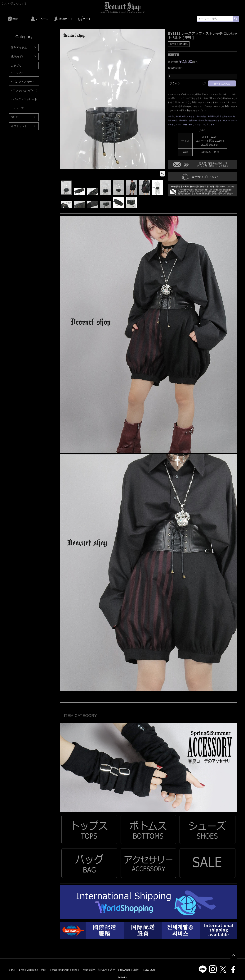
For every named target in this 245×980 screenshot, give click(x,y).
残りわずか (18, 57)
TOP (13, 970)
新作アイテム (19, 48)
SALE (14, 117)
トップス (18, 73)
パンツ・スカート (24, 82)
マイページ (40, 19)
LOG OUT (149, 970)
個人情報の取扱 (129, 970)
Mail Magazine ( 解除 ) (65, 970)
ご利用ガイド (63, 19)
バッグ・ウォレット (25, 99)
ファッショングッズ (25, 90)
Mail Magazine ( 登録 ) (34, 970)
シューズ (18, 108)
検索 (236, 19)
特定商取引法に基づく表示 (99, 970)
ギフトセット (19, 126)
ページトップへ (234, 956)
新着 (13, 19)
